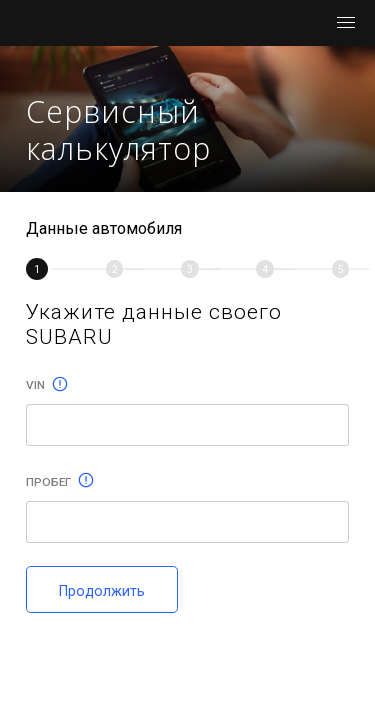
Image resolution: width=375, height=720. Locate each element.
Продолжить (102, 591)
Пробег (60, 482)
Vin (47, 385)
